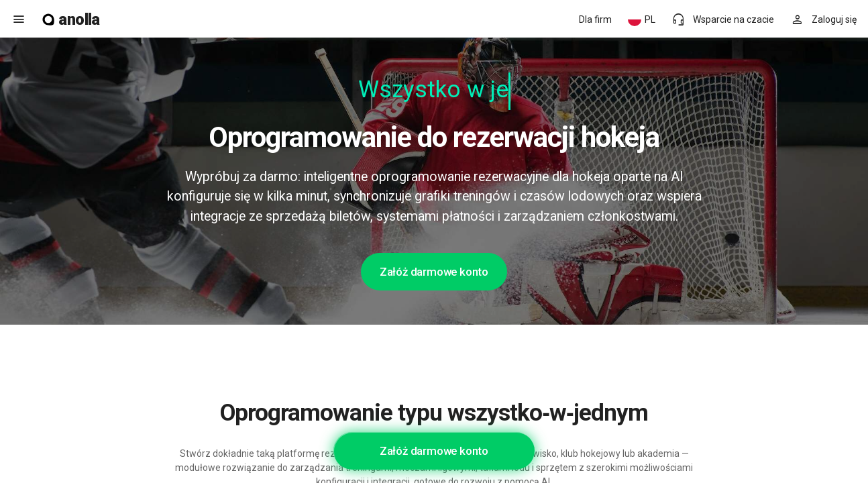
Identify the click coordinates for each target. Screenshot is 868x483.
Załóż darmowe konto (434, 272)
